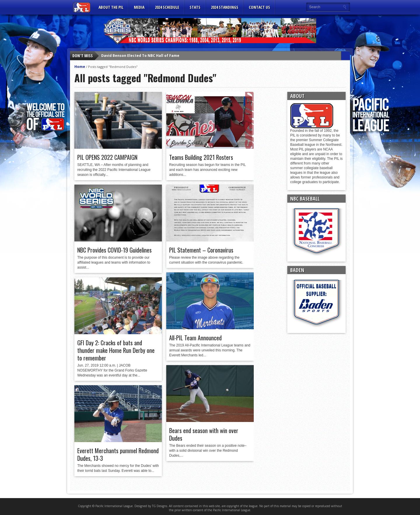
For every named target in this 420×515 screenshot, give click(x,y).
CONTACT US (259, 7)
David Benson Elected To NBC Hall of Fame (140, 56)
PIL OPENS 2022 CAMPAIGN (107, 157)
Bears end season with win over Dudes (204, 434)
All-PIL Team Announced (195, 338)
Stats (195, 7)
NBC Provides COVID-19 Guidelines (114, 250)
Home (80, 67)
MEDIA (139, 7)
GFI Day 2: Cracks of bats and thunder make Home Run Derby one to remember (116, 350)
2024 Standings (225, 7)
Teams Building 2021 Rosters (201, 157)
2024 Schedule (167, 7)
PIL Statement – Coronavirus (201, 250)
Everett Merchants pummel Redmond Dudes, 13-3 (118, 454)
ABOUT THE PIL (111, 7)
